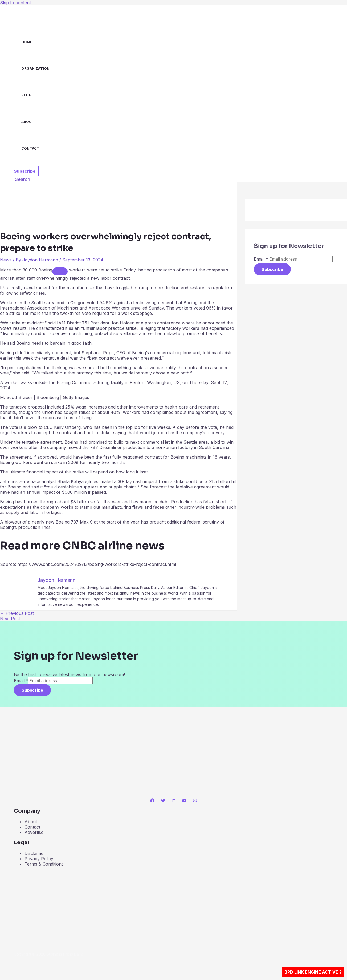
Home (27, 42)
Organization (35, 68)
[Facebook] (152, 801)
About (28, 122)
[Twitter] (163, 801)
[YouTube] (184, 801)
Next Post (13, 619)
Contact (30, 148)
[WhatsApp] (195, 801)
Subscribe (272, 269)
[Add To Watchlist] (60, 271)
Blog (26, 95)
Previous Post (17, 613)
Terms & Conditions (44, 864)
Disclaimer (35, 853)
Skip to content (15, 3)
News (6, 260)
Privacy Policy (39, 859)
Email (261, 259)
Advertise (34, 832)
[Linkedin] (174, 801)
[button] (25, 171)
